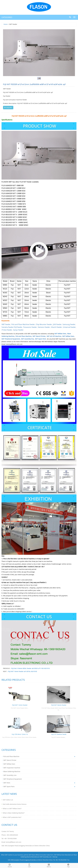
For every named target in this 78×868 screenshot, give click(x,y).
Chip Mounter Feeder (44, 324)
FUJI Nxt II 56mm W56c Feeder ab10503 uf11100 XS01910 (30, 668)
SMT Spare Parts (41, 339)
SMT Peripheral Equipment (11, 339)
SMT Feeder (6, 324)
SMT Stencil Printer (39, 336)
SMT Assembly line (27, 339)
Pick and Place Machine (23, 336)
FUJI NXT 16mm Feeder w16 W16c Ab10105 (22, 671)
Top (68, 865)
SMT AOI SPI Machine (54, 336)
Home (6, 24)
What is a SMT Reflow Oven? (12, 809)
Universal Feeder (69, 327)
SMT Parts (7, 783)
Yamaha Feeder (7, 327)
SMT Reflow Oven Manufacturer (64, 855)
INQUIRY (8, 108)
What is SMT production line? (12, 817)
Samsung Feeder (69, 324)
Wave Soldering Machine (12, 771)
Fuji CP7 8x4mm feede (59, 734)
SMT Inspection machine (12, 768)
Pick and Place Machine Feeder (23, 324)
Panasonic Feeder (30, 327)
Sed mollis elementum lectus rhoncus (15, 804)
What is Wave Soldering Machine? (14, 813)
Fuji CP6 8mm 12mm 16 (20, 734)
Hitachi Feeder (56, 327)
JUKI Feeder (57, 324)
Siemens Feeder (44, 327)
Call (29, 865)
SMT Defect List (8, 800)
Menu (49, 865)
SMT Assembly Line (10, 775)
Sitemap (55, 857)
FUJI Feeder (18, 327)
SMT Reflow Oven (60, 334)
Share (10, 865)
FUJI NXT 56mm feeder (59, 705)
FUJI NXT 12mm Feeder (20, 705)
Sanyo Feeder (18, 330)
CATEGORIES (7, 17)
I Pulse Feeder (7, 330)
